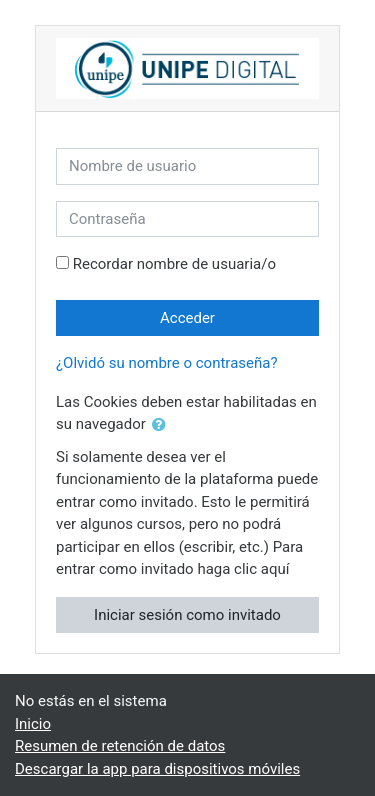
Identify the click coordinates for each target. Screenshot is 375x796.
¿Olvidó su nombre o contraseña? (167, 363)
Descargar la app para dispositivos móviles (157, 769)
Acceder (187, 318)
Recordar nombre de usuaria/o (174, 264)
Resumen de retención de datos (120, 746)
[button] (163, 425)
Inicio (33, 724)
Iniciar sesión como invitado (187, 615)
